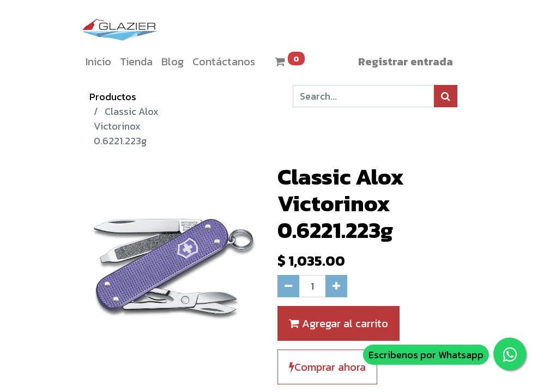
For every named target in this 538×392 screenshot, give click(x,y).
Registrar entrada (406, 62)
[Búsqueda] (446, 96)
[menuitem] (98, 62)
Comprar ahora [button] (327, 367)
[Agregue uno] (336, 286)
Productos (113, 97)
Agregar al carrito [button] (338, 323)
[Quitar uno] (288, 286)
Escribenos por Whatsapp (426, 355)
